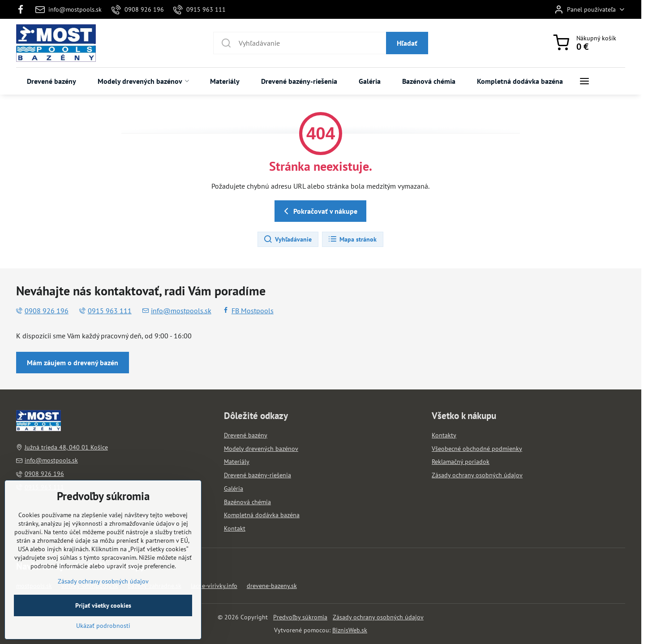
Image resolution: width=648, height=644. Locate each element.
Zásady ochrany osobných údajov (378, 617)
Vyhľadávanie (288, 239)
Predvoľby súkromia (300, 617)
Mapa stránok (352, 239)
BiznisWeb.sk (350, 630)
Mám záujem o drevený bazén (73, 363)
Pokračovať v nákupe (319, 211)
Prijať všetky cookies (103, 628)
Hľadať (407, 43)
